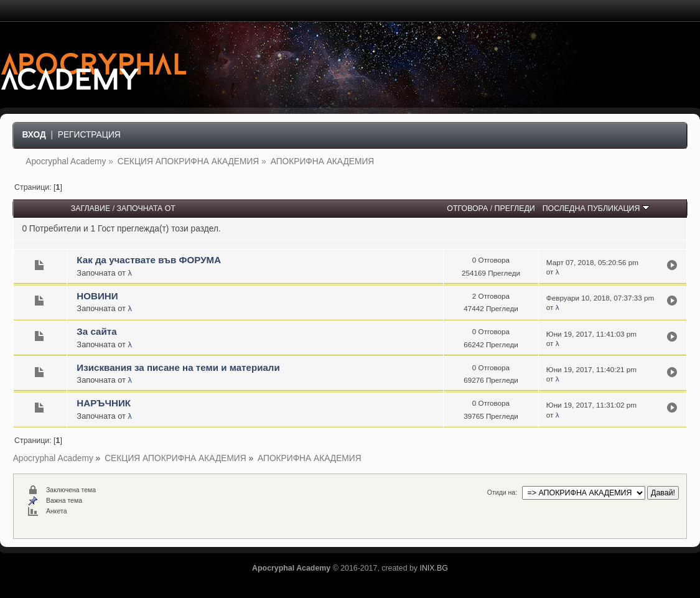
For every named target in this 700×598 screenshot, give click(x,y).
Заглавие (91, 208)
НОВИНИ (97, 296)
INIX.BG (433, 568)
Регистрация (89, 135)
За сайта (96, 331)
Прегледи (515, 208)
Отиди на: (502, 492)
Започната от (146, 208)
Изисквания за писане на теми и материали (178, 367)
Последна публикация (596, 208)
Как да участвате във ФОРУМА (149, 260)
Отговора (467, 208)
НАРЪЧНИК (104, 403)
